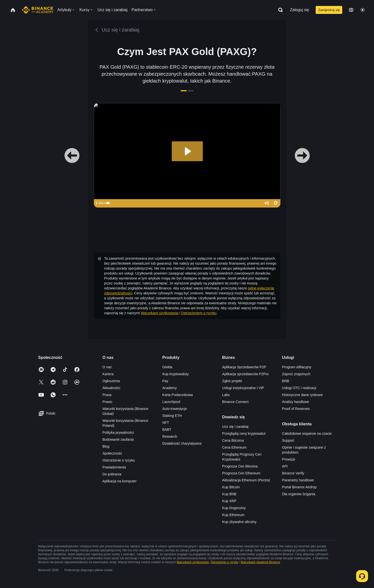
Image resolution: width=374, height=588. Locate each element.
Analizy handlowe (295, 402)
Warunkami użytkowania (159, 313)
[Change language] (351, 10)
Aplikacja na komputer (120, 481)
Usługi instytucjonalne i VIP (243, 388)
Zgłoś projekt (232, 381)
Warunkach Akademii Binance (260, 562)
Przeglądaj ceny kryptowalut (244, 433)
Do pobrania (112, 474)
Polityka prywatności (118, 433)
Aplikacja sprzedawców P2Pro (245, 374)
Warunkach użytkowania (193, 562)
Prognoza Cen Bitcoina (240, 466)
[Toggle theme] (363, 10)
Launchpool (171, 402)
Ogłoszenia (111, 381)
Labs (226, 395)
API (285, 466)
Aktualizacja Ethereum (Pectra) (246, 480)
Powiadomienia (114, 467)
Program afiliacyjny (297, 367)
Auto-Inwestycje (175, 409)
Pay (165, 381)
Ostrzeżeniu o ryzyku (224, 562)
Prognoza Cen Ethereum (241, 473)
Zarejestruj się (329, 10)
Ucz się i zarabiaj (235, 427)
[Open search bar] (279, 10)
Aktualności (111, 388)
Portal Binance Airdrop (299, 487)
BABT (167, 430)
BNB (286, 381)
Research (170, 436)
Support (288, 440)
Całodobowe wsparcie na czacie (307, 433)
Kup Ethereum (233, 515)
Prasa (107, 395)
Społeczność (112, 453)
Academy (170, 388)
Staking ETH (172, 416)
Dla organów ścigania (299, 494)
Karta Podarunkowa (178, 395)
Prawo (107, 402)
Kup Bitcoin (231, 487)
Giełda (167, 367)
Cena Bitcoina (233, 440)
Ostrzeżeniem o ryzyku (199, 313)
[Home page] (38, 10)
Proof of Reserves (296, 409)
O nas (107, 367)
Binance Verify (293, 473)
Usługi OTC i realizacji (299, 388)
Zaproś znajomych (296, 374)
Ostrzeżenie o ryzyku (119, 460)
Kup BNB (229, 494)
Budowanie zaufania (118, 439)
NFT (166, 423)
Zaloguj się (299, 10)
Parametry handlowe (298, 480)
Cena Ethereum (234, 447)
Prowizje (289, 459)
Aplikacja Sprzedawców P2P (244, 367)
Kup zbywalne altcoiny (239, 522)
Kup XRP (229, 501)
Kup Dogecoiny (234, 508)
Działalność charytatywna (182, 443)
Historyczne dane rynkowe (302, 395)
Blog (106, 446)
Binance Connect (235, 402)
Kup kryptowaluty (176, 374)
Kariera (108, 374)
